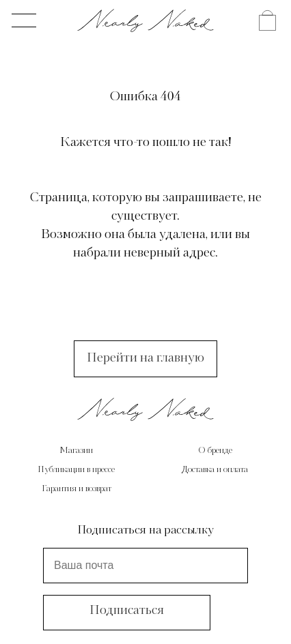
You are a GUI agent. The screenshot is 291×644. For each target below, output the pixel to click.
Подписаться (127, 611)
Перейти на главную (145, 358)
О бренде (215, 451)
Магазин (76, 451)
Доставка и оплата (215, 470)
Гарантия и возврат (77, 489)
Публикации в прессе (76, 470)
